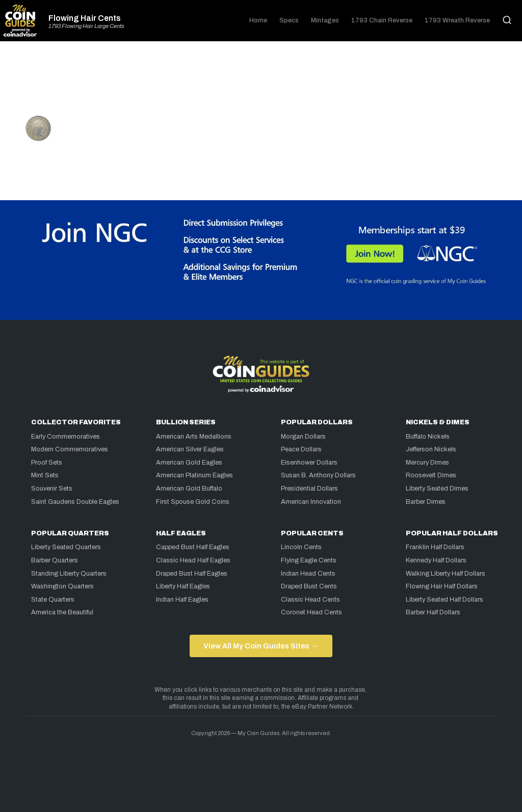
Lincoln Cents (301, 547)
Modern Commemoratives (70, 449)
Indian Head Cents (308, 574)
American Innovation (311, 502)
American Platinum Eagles (194, 475)
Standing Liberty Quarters (69, 574)
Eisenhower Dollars (309, 463)
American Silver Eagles (190, 449)
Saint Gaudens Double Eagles (75, 502)
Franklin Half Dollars (435, 547)
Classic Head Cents (310, 600)
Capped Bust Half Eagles (193, 547)
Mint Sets (45, 475)
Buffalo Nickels (428, 437)
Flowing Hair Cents (85, 18)
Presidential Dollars (309, 489)
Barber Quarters (55, 560)
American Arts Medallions (194, 437)
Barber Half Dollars (433, 612)
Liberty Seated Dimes (437, 489)
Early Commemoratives (66, 437)
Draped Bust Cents (309, 586)
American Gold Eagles (189, 463)
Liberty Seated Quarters (66, 547)
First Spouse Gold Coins (193, 502)
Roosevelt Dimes (431, 475)
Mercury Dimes (427, 463)
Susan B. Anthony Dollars (318, 475)
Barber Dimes (426, 502)
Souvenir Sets (52, 489)
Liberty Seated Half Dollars (445, 600)
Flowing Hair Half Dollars (442, 586)
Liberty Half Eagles (183, 586)
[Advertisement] (261, 83)
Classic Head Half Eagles (193, 560)
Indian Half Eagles (182, 600)
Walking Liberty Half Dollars (446, 574)
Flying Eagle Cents (309, 560)
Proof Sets (47, 463)
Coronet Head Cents (311, 612)
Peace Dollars (301, 449)
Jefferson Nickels (431, 449)
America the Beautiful (62, 612)
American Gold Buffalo (189, 489)
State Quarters (53, 600)
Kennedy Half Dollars (436, 560)
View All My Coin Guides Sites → (261, 646)
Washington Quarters (62, 586)
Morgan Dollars (303, 437)
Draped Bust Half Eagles (192, 574)
